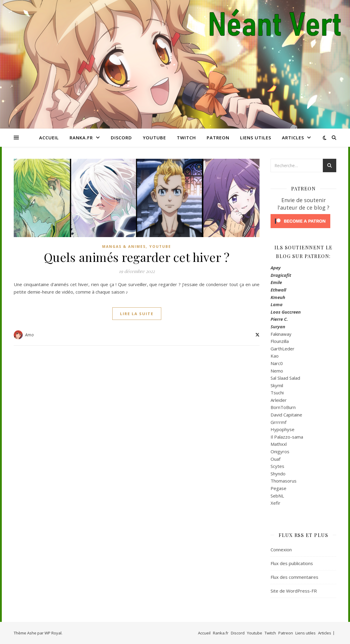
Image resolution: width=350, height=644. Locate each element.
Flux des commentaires (294, 577)
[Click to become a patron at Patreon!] (303, 221)
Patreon (218, 138)
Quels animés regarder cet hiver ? (137, 257)
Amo (30, 335)
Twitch (186, 138)
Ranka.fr (81, 138)
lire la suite (137, 314)
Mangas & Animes (124, 247)
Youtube (154, 138)
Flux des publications (292, 563)
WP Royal (53, 633)
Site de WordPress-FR (294, 591)
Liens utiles (256, 138)
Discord (121, 138)
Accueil (49, 138)
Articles (293, 138)
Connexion (281, 550)
